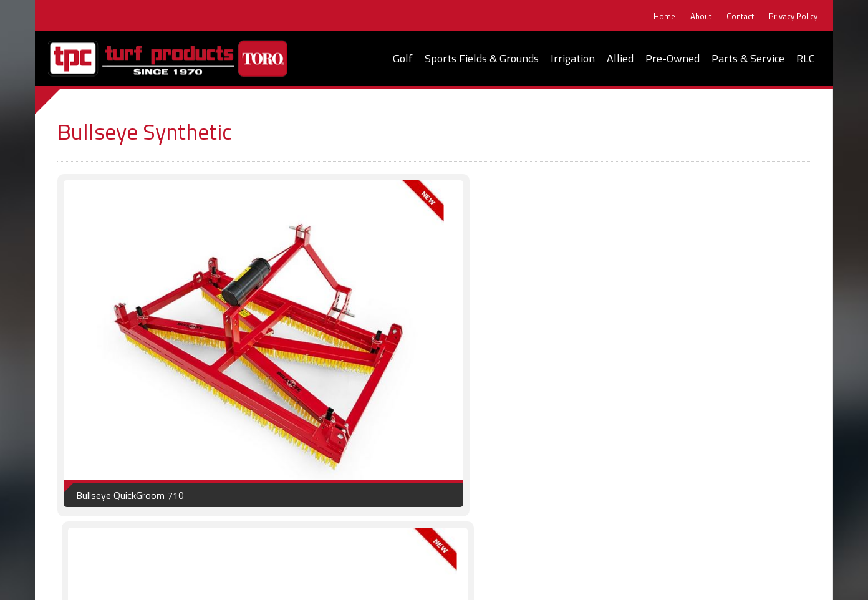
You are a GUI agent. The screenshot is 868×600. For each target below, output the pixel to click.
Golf (403, 58)
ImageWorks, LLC (788, 582)
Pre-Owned (673, 58)
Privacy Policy (788, 17)
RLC (806, 58)
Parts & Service (748, 58)
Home (659, 17)
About (696, 17)
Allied (620, 58)
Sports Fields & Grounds (482, 58)
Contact (735, 17)
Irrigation (573, 58)
